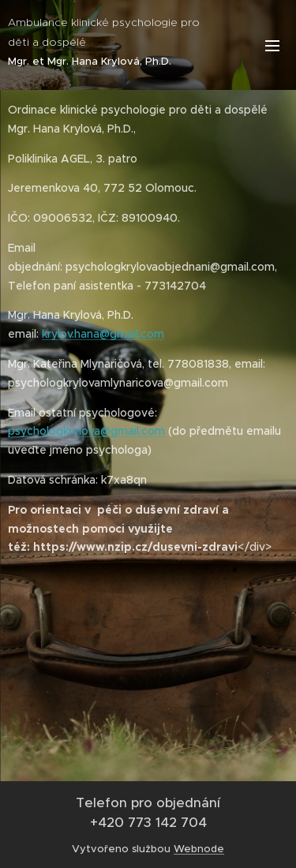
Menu (272, 46)
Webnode (199, 849)
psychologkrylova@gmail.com (86, 431)
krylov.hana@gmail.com (103, 334)
